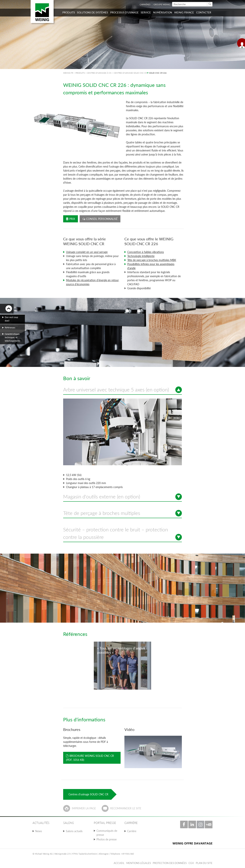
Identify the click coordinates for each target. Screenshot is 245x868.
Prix (71, 219)
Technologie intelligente (141, 256)
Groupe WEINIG (162, 5)
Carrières (145, 5)
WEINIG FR (68, 73)
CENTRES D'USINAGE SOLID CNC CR (130, 73)
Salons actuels (74, 831)
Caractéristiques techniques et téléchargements (13, 337)
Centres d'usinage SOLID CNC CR (88, 794)
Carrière (132, 831)
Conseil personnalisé (100, 219)
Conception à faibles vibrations (146, 252)
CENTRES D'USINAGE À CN (99, 73)
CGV (191, 863)
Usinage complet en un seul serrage (87, 252)
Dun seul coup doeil (11, 319)
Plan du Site (204, 863)
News (39, 831)
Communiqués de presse (107, 833)
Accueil (119, 863)
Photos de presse (107, 839)
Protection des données (170, 863)
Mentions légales (139, 863)
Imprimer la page (84, 808)
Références (10, 328)
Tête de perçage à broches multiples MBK (152, 260)
